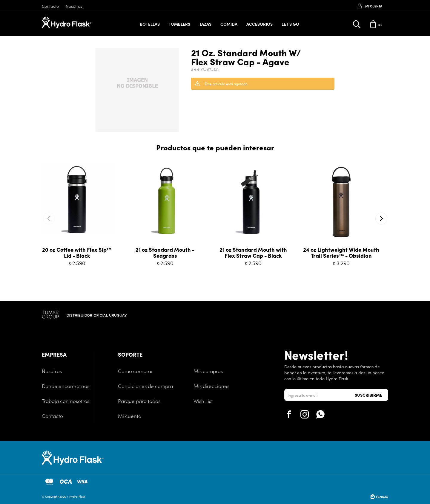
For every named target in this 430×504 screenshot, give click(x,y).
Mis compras (208, 371)
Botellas (150, 24)
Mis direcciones (211, 386)
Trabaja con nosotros (66, 401)
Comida (229, 24)
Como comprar (135, 371)
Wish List (203, 401)
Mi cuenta (130, 416)
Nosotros (74, 6)
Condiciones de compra (145, 386)
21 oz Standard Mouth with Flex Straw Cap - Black (253, 253)
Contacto (50, 6)
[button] (381, 219)
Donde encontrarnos (66, 386)
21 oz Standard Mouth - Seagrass (165, 253)
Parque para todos (139, 401)
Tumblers (179, 24)
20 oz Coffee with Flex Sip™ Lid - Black (77, 253)
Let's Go (290, 24)
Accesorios (259, 24)
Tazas (205, 24)
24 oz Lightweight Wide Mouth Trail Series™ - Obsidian (341, 253)
